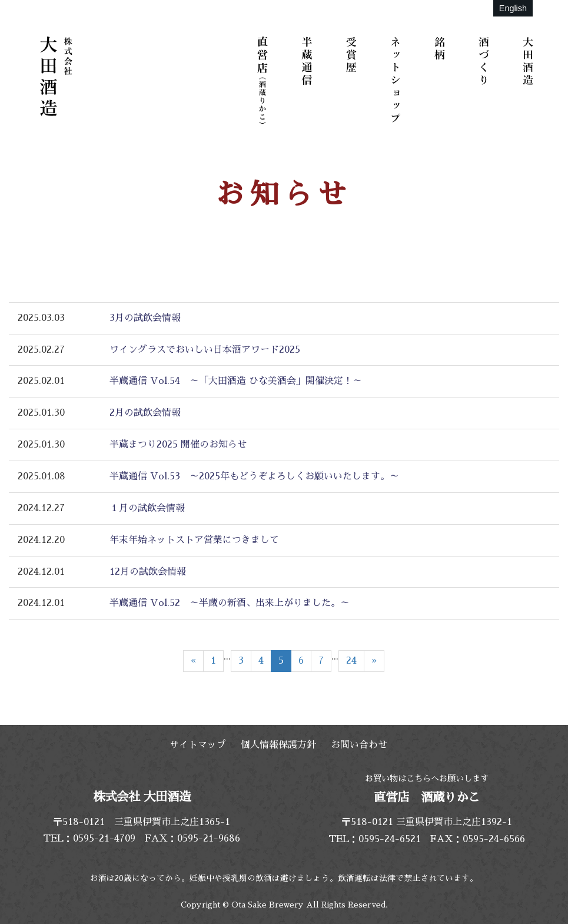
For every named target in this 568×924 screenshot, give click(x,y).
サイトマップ (198, 745)
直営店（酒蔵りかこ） (265, 80)
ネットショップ (397, 80)
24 (351, 661)
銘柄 (441, 80)
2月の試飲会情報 (145, 413)
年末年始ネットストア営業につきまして (194, 540)
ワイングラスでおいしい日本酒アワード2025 (205, 350)
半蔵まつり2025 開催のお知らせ (178, 445)
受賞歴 (353, 80)
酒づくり (486, 80)
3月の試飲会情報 (145, 318)
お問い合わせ (359, 745)
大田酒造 (530, 80)
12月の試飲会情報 (148, 572)
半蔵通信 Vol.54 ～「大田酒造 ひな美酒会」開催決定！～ (236, 381)
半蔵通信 (309, 80)
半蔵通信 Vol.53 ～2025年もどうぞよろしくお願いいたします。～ (254, 476)
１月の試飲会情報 (147, 508)
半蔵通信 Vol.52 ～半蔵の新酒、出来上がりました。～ (230, 603)
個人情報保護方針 (278, 745)
